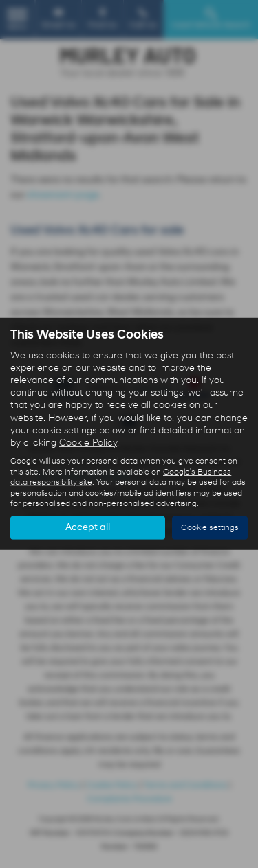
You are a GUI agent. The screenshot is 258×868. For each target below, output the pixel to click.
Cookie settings (210, 528)
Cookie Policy (88, 443)
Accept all (88, 528)
